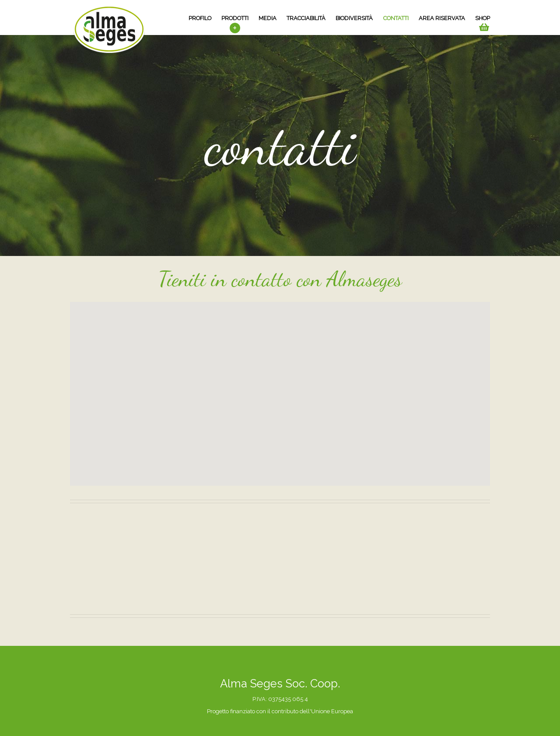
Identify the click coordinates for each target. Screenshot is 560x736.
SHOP (483, 18)
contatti (396, 18)
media (268, 18)
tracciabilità (306, 18)
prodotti (235, 18)
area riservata (442, 18)
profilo (200, 18)
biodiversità (354, 18)
